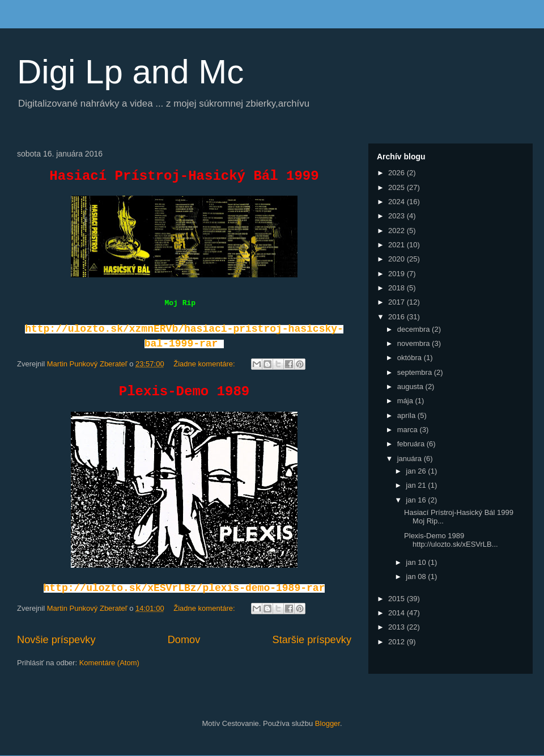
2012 (398, 642)
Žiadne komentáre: (205, 364)
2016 (398, 317)
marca (409, 430)
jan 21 (417, 485)
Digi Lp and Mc (130, 72)
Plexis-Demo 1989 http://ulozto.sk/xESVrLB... (451, 540)
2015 (398, 599)
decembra (415, 329)
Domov (184, 640)
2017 (398, 302)
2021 (398, 245)
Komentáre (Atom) (109, 663)
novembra (415, 343)
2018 (398, 288)
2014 (398, 613)
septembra (416, 372)
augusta (411, 387)
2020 (398, 259)
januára (411, 459)
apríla (407, 415)
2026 (398, 173)
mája (406, 401)
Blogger (328, 723)
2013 (398, 627)
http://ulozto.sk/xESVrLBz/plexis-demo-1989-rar (184, 588)
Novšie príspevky (56, 640)
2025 (398, 187)
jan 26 (417, 471)
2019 (398, 274)
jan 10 (417, 562)
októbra (411, 358)
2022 (398, 231)
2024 (398, 202)
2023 (398, 216)
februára (412, 444)
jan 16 (417, 500)
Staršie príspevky (312, 640)
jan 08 (417, 576)
